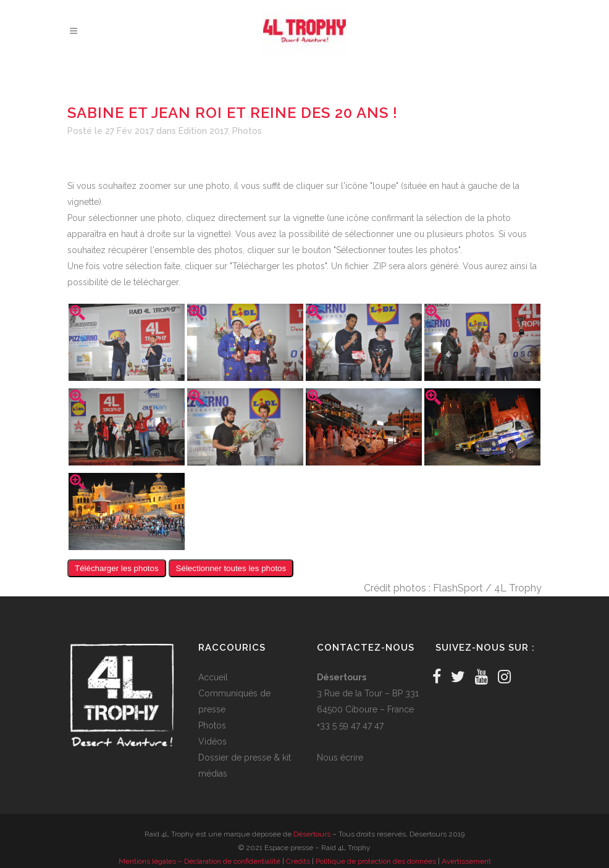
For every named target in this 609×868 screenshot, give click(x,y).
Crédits (298, 861)
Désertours (312, 834)
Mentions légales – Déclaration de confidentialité (199, 861)
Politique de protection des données (376, 861)
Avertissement (466, 861)
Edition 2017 (203, 131)
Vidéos (212, 741)
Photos (247, 131)
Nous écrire (340, 757)
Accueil (213, 677)
